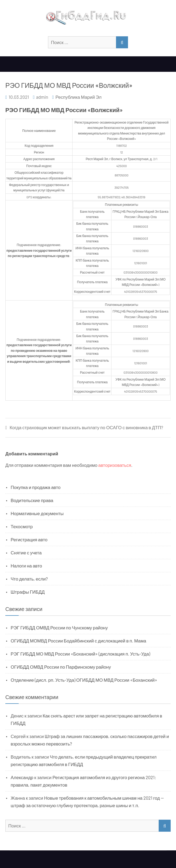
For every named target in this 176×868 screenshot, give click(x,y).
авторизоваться (115, 465)
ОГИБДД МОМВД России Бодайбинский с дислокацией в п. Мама (78, 641)
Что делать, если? (29, 579)
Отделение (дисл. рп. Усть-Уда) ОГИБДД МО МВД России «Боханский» (84, 680)
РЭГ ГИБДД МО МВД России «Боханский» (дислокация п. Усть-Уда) (80, 654)
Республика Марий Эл (79, 97)
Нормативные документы (37, 513)
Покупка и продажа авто (36, 487)
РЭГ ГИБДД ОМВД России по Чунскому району (59, 628)
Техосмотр (22, 526)
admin (42, 97)
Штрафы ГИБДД (28, 592)
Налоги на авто (26, 566)
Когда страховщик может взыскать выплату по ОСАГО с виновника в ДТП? (86, 427)
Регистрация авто (29, 539)
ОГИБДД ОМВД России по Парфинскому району (61, 667)
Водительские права (32, 500)
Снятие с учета (26, 553)
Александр (22, 777)
